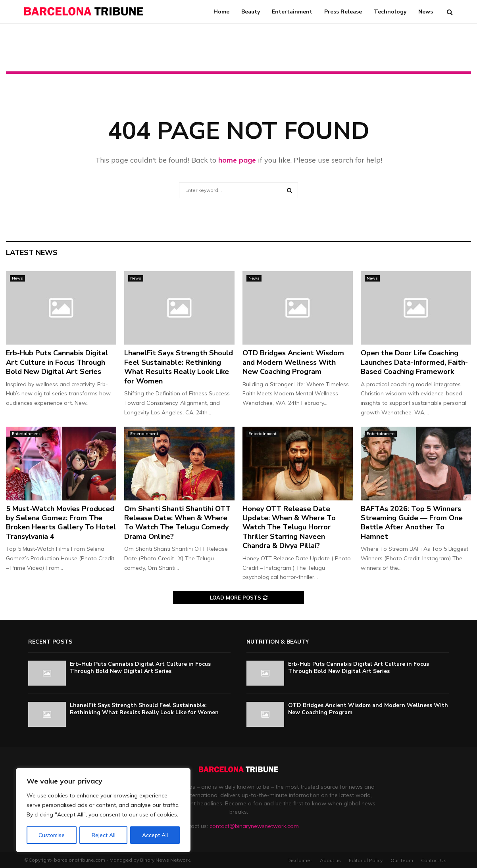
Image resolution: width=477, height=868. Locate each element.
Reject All (104, 835)
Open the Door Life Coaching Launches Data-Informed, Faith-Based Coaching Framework (414, 362)
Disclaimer (300, 860)
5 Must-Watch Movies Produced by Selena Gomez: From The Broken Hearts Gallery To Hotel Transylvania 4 (61, 523)
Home (221, 12)
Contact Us (434, 860)
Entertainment (292, 12)
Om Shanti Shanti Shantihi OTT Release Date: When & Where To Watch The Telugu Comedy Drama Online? (177, 523)
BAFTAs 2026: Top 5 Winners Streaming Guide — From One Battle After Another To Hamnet (412, 523)
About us (330, 860)
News (426, 12)
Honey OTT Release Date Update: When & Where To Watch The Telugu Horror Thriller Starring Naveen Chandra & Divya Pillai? (289, 527)
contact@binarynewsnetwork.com (254, 826)
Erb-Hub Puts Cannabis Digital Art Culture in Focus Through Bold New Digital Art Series (57, 362)
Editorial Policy (366, 860)
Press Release (343, 12)
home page (237, 160)
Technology (390, 12)
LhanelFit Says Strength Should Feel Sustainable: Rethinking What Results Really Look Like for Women (179, 367)
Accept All (155, 835)
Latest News (32, 253)
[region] (103, 811)
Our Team (402, 860)
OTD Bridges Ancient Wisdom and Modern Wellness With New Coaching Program (293, 362)
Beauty (251, 12)
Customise (52, 835)
